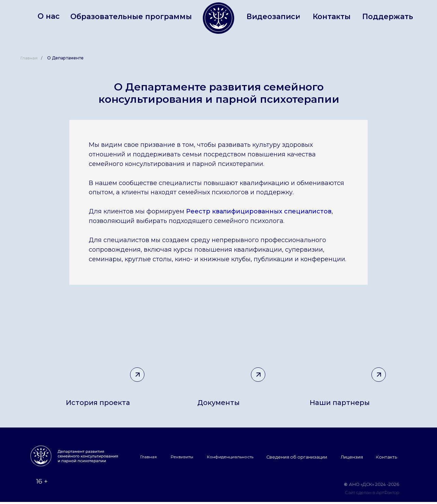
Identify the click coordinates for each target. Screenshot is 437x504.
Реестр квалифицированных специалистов (259, 211)
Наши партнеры (340, 403)
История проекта (98, 403)
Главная (29, 58)
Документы (218, 403)
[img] (339, 351)
